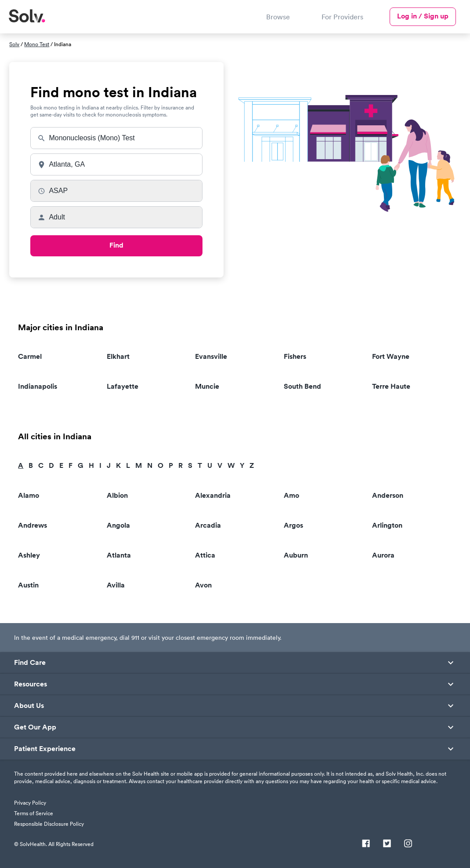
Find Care (30, 663)
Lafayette (123, 386)
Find (116, 245)
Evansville (211, 356)
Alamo (29, 495)
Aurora (383, 555)
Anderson (388, 495)
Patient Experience (45, 749)
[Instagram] (408, 844)
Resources (31, 684)
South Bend (302, 386)
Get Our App (35, 727)
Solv (14, 44)
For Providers (342, 17)
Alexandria (213, 495)
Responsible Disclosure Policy (49, 824)
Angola (118, 525)
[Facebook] (366, 844)
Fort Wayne (391, 356)
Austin (28, 585)
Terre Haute (391, 386)
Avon (203, 585)
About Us (29, 706)
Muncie (207, 386)
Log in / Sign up (423, 16)
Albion (117, 495)
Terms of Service (34, 813)
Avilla (116, 585)
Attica (205, 555)
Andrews (33, 525)
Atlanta (119, 555)
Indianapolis (38, 386)
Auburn (296, 555)
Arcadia (208, 525)
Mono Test (37, 44)
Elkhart (118, 356)
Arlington (387, 525)
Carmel (30, 356)
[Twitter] (387, 844)
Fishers (295, 356)
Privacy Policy (30, 803)
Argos (293, 525)
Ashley (29, 555)
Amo (291, 495)
